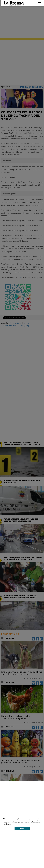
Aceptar (22, 828)
